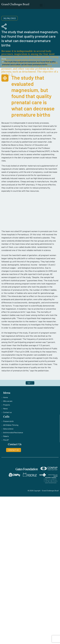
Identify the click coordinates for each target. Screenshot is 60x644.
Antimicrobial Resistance (13, 432)
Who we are (8, 401)
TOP (30, 383)
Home (6, 397)
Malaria (6, 436)
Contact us (7, 412)
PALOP (6, 440)
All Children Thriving (11, 425)
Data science (8, 429)
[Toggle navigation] (41, 5)
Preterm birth (8, 421)
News (5, 408)
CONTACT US (14, 450)
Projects (7, 405)
